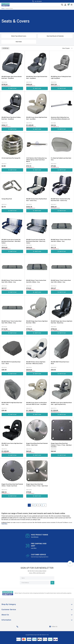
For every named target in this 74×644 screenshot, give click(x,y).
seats (11, 518)
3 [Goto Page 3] (37, 505)
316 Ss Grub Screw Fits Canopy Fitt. (11, 158)
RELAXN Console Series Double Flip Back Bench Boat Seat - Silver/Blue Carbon (11, 241)
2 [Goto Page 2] (33, 505)
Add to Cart (12, 88)
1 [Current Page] (29, 505)
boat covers (66, 516)
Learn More (34, 548)
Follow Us (53, 627)
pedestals (4, 518)
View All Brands (35, 537)
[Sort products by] (67, 48)
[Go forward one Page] (44, 505)
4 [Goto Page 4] (40, 505)
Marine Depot (7, 523)
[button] (70, 563)
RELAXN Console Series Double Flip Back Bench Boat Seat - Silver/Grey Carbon (36, 241)
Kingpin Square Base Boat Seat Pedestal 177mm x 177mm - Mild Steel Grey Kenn (61, 445)
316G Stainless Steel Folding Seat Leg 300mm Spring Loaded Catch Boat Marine (36, 160)
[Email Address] (37, 583)
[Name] (37, 578)
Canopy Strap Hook (7, 199)
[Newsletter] (52, 583)
